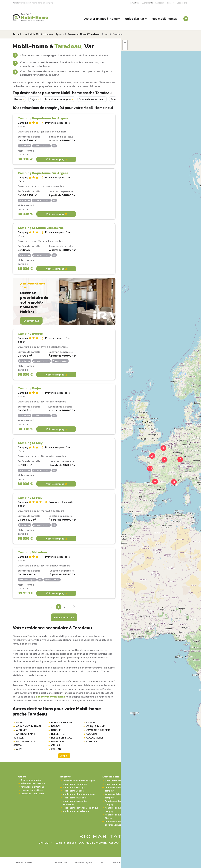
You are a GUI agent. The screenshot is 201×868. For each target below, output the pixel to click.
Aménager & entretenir (32, 787)
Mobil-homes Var (64, 617)
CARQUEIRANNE (95, 726)
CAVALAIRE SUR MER (98, 730)
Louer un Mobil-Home (32, 790)
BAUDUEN (57, 730)
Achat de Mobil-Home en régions (44, 34)
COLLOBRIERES (95, 738)
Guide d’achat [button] (135, 19)
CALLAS (56, 745)
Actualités (135, 3)
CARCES (91, 722)
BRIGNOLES (58, 741)
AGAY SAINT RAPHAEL (29, 726)
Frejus (33, 99)
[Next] (74, 607)
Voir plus (64, 756)
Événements (147, 3)
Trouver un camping (31, 780)
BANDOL (56, 726)
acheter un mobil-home (50, 697)
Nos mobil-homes (164, 19)
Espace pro (182, 3)
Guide (22, 777)
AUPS (19, 749)
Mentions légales (84, 862)
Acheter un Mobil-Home (33, 783)
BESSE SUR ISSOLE (62, 738)
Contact (171, 3)
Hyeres (18, 99)
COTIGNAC (92, 741)
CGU (102, 862)
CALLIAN (56, 749)
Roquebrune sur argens (58, 99)
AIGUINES (22, 730)
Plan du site (61, 862)
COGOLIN (92, 734)
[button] (162, 458)
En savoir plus (31, 321)
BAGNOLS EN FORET (63, 722)
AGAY (19, 722)
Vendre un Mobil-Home (33, 794)
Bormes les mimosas (91, 99)
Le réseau (160, 3)
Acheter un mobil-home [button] (101, 19)
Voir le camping (56, 159)
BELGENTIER (58, 734)
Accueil (17, 34)
